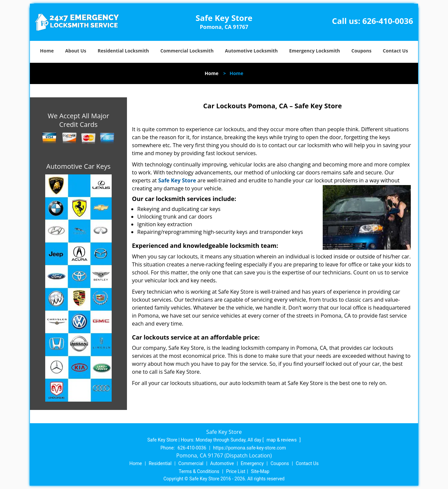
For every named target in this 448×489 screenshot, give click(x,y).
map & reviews (282, 440)
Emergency (252, 463)
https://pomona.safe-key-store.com (249, 448)
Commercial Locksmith (187, 51)
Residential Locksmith (123, 51)
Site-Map (260, 471)
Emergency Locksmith (315, 51)
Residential (160, 463)
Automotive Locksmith (251, 51)
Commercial (191, 463)
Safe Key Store (177, 180)
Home (47, 51)
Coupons (361, 51)
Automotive (222, 463)
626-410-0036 (388, 21)
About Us (76, 51)
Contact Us (395, 51)
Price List (236, 471)
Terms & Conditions (199, 471)
